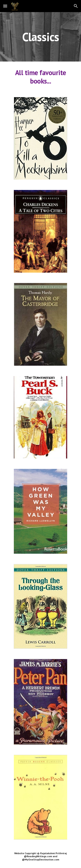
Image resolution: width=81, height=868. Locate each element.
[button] (5, 6)
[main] (41, 37)
